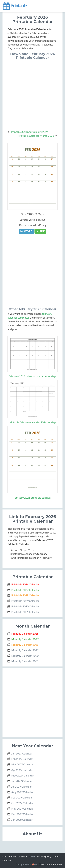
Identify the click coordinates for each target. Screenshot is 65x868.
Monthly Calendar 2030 (25, 656)
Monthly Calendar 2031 (25, 661)
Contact (7, 860)
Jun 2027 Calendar (22, 781)
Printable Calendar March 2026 (36, 136)
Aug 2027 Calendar (22, 792)
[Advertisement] (32, 94)
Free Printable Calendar (15, 856)
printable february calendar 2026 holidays (33, 422)
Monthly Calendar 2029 (25, 650)
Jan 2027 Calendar (22, 753)
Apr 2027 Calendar (22, 770)
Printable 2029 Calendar (25, 601)
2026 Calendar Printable (50, 864)
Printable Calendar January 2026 (30, 132)
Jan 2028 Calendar (22, 820)
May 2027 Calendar (23, 775)
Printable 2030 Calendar (25, 606)
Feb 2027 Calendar (22, 759)
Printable (15, 6)
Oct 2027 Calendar (22, 803)
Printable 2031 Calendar (25, 612)
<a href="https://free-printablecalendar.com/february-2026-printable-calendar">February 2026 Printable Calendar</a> (32, 554)
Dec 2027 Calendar (22, 814)
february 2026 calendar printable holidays (33, 376)
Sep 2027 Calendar (22, 797)
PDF (40, 231)
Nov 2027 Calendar (22, 808)
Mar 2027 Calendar (22, 764)
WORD (26, 231)
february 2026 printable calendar (33, 497)
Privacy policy (44, 856)
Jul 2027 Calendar (22, 786)
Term (56, 856)
